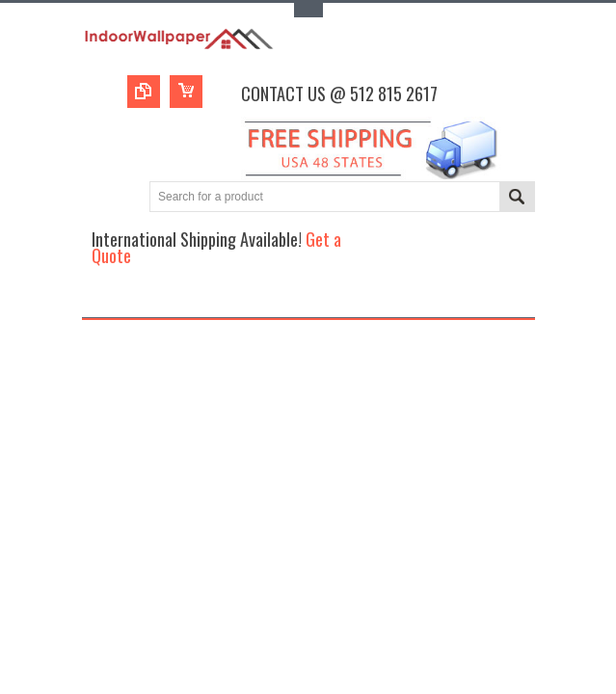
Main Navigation (99, 300)
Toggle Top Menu (308, 10)
